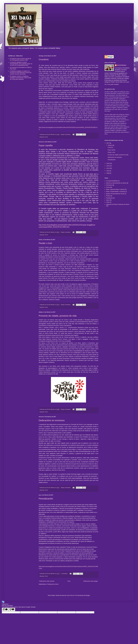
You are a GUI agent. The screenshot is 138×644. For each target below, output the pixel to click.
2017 (108, 143)
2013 (108, 171)
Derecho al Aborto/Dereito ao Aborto (116, 183)
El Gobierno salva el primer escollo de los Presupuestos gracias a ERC (20, 59)
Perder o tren (45, 243)
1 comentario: (64, 574)
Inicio (69, 581)
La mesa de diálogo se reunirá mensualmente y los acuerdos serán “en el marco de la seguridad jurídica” (21, 64)
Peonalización (46, 499)
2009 (108, 173)
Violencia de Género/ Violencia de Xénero (118, 204)
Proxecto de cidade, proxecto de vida (58, 316)
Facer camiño (46, 146)
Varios (108, 200)
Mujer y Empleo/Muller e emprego (116, 192)
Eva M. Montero (122, 65)
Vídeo (108, 202)
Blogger (88, 595)
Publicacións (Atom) (53, 584)
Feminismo (109, 185)
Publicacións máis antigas (91, 581)
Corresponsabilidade (112, 181)
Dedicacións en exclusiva (52, 420)
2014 (108, 168)
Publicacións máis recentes (47, 581)
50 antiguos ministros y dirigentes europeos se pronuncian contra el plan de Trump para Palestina (21, 78)
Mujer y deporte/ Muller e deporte (115, 189)
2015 (108, 166)
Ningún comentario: (66, 134)
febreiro (110, 145)
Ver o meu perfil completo (112, 84)
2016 (108, 163)
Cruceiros (44, 59)
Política (108, 196)
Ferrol (46, 137)
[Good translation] (5, 609)
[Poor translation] (12, 609)
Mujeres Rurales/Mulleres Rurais (115, 194)
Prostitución (109, 198)
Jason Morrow (71, 595)
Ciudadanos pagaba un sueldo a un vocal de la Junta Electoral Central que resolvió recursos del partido (21, 73)
